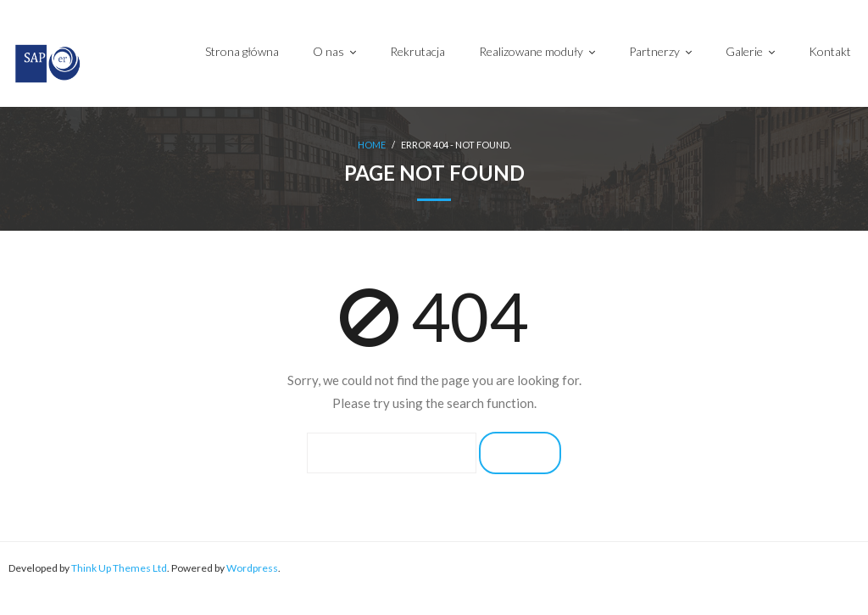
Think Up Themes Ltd (119, 568)
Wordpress (252, 568)
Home (372, 145)
